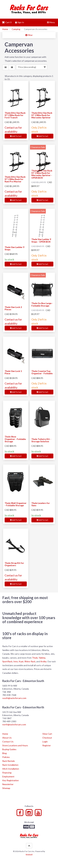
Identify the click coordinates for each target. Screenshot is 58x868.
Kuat (21, 661)
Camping (16, 29)
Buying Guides (9, 749)
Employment (8, 776)
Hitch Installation (11, 769)
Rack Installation (10, 765)
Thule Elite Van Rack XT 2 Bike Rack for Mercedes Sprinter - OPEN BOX (42, 174)
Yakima (42, 658)
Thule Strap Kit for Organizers (14, 564)
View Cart (47, 734)
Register (47, 745)
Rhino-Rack (30, 661)
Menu (51, 22)
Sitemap (6, 788)
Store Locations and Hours (15, 745)
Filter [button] (30, 35)
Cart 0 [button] (7, 22)
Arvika (43, 661)
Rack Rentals (9, 761)
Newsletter (8, 784)
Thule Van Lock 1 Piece (13, 372)
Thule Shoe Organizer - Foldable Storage (15, 439)
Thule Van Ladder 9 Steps (14, 248)
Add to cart (16, 136)
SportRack (7, 661)
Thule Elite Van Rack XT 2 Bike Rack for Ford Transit (15, 115)
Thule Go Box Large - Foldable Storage (42, 304)
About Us (7, 738)
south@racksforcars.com (14, 698)
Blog (4, 753)
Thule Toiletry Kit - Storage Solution (41, 440)
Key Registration (11, 780)
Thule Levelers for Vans (41, 504)
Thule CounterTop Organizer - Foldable (42, 372)
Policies (6, 757)
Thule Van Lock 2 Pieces (13, 308)
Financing (7, 773)
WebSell (29, 855)
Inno (16, 661)
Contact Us (8, 742)
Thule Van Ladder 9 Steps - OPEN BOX (41, 240)
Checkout (47, 738)
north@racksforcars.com (14, 724)
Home (5, 29)
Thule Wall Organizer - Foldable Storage (16, 504)
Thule (35, 658)
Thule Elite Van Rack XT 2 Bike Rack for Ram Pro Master (15, 179)
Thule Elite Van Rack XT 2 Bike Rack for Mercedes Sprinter (42, 115)
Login (45, 742)
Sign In (20, 22)
